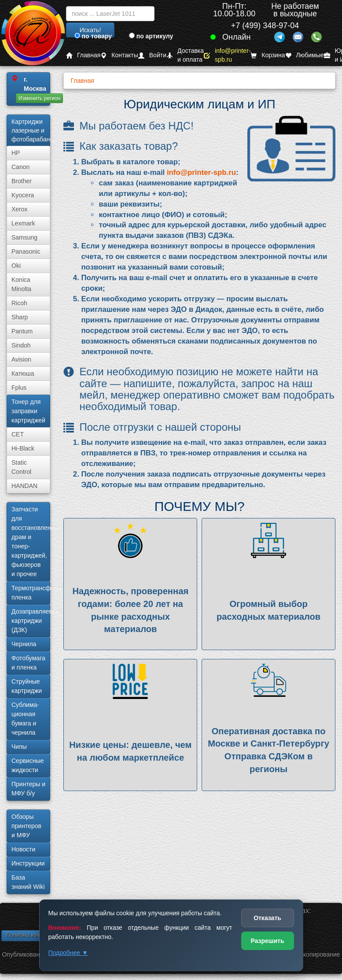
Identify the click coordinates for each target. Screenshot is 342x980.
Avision (21, 359)
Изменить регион (39, 98)
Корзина (268, 55)
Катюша (23, 374)
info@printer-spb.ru (227, 55)
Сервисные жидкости (28, 765)
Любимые (305, 55)
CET (18, 434)
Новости (23, 849)
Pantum (22, 331)
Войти (152, 55)
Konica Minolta (21, 284)
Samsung (24, 237)
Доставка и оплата (185, 55)
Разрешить (267, 941)
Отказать (267, 918)
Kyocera (23, 195)
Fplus (19, 388)
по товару (93, 36)
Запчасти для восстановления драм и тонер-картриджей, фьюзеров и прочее (31, 542)
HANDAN (24, 486)
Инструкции (28, 863)
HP (16, 153)
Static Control (21, 467)
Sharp (20, 317)
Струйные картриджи (27, 686)
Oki (16, 266)
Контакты (119, 55)
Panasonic (26, 251)
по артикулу (151, 36)
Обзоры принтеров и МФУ (26, 826)
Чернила (24, 644)
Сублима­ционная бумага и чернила (25, 719)
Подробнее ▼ (68, 953)
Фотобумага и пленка (28, 663)
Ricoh (19, 303)
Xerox (20, 209)
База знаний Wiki (28, 882)
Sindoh (21, 345)
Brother (22, 181)
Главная (83, 55)
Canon (20, 167)
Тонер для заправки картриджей (28, 411)
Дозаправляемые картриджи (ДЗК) (31, 621)
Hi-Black (23, 448)
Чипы (19, 747)
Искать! (90, 30)
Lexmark (23, 223)
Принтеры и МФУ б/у (28, 789)
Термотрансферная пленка (31, 593)
